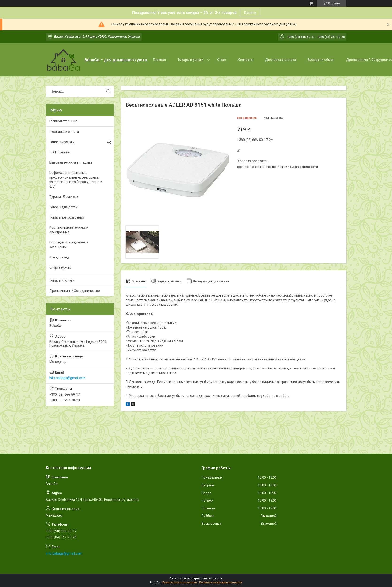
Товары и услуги (190, 60)
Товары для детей (63, 207)
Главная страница (63, 121)
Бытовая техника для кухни (71, 162)
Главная (159, 60)
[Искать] (108, 91)
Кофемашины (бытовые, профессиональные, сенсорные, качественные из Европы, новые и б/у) (76, 180)
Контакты (246, 60)
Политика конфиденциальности (221, 583)
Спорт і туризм (60, 267)
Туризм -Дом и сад (64, 197)
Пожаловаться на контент (180, 583)
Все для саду (59, 257)
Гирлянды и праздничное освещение (69, 245)
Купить (250, 13)
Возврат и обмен (321, 60)
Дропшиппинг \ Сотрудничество (75, 291)
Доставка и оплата (281, 60)
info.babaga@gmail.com (68, 378)
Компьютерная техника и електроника (69, 230)
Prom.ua (217, 578)
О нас (222, 60)
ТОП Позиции (60, 152)
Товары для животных (67, 217)
